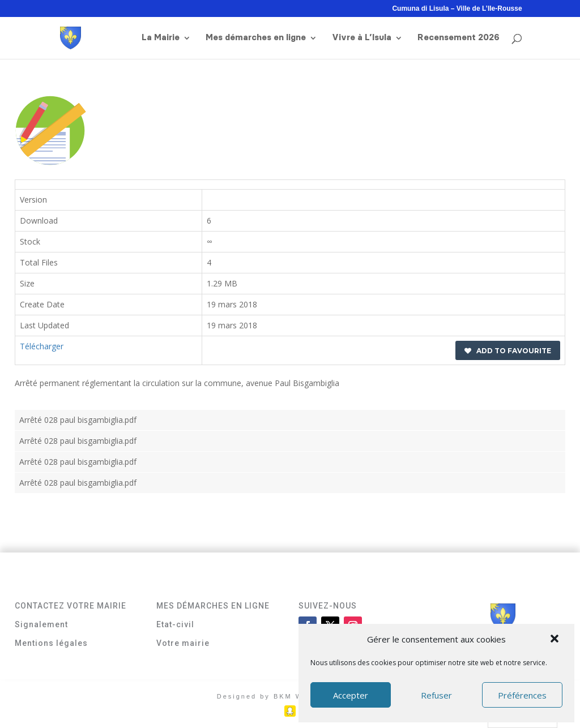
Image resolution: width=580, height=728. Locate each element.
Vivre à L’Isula (362, 38)
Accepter (351, 695)
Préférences (522, 695)
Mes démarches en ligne (256, 38)
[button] (556, 640)
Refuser (436, 695)
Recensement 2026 (459, 38)
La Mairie (161, 38)
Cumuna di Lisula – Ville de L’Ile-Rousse (457, 9)
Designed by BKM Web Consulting (290, 696)
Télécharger (42, 346)
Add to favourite (508, 351)
